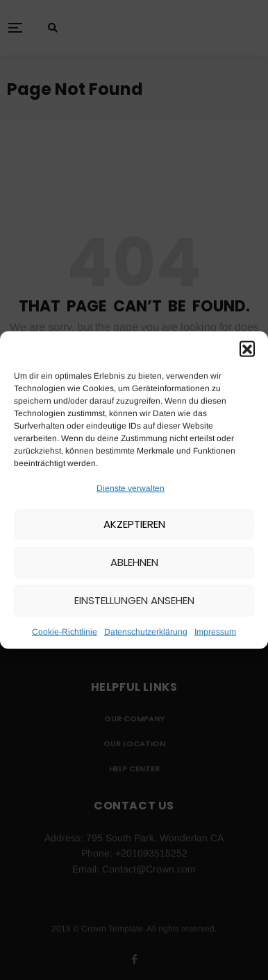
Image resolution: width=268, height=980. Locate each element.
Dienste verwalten (131, 488)
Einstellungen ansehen (134, 600)
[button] (247, 348)
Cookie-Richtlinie (65, 632)
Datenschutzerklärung (146, 632)
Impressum (215, 632)
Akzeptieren (134, 524)
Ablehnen (134, 562)
